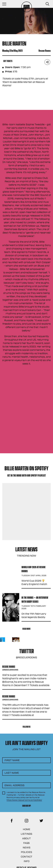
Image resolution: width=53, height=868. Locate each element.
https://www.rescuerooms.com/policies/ (24, 800)
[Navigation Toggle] (6, 4)
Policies (26, 852)
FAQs (26, 843)
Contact (27, 857)
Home (27, 829)
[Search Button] (47, 4)
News (27, 847)
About (26, 838)
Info (27, 861)
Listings (26, 834)
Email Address (14, 785)
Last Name (12, 773)
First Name (12, 760)
